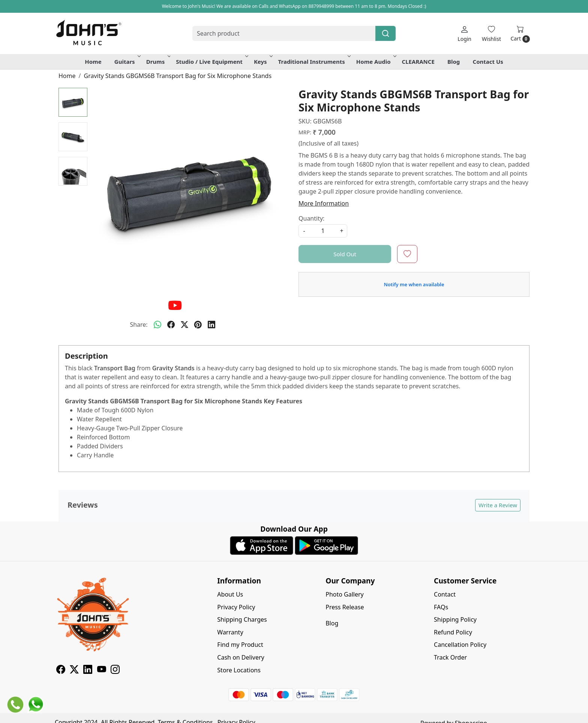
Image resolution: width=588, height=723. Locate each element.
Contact (445, 594)
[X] (74, 670)
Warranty (230, 632)
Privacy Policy (236, 607)
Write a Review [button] (498, 505)
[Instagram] (115, 670)
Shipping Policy (455, 619)
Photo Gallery (345, 594)
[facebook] (171, 325)
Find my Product (240, 645)
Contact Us (488, 62)
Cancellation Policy (460, 645)
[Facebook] (61, 670)
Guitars (127, 62)
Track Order (450, 657)
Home (93, 62)
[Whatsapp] (157, 325)
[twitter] (184, 325)
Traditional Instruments (314, 62)
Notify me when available (414, 284)
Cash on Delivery (241, 657)
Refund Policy (453, 632)
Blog (454, 62)
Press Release (345, 607)
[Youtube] (102, 670)
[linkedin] (211, 325)
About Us (230, 594)
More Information (324, 203)
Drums (158, 62)
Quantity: (311, 218)
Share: (139, 325)
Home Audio (376, 62)
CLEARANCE (418, 62)
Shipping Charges (242, 619)
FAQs (441, 607)
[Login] (464, 34)
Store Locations (239, 670)
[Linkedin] (88, 670)
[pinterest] (198, 325)
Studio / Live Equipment (211, 62)
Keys (263, 62)
